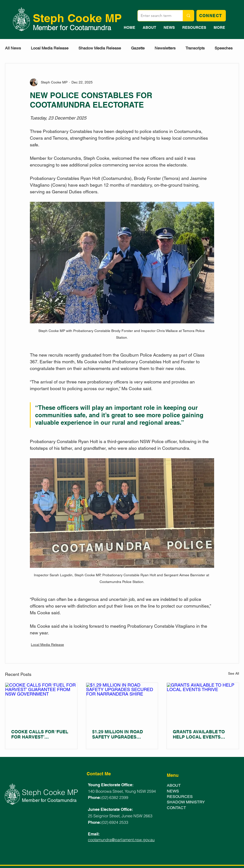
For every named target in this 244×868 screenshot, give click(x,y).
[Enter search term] (156, 16)
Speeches (224, 48)
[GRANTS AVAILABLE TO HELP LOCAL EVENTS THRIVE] (203, 703)
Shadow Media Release (100, 48)
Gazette (138, 48)
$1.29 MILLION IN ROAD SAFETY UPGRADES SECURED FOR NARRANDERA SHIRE (118, 734)
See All (234, 673)
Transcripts (195, 48)
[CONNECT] (211, 16)
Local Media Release (50, 48)
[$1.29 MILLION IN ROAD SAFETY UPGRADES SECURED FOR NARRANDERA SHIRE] (122, 703)
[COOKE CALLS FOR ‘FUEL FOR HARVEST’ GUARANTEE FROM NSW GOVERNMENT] (41, 703)
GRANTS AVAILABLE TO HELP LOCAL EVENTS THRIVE (199, 734)
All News (13, 48)
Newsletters (165, 48)
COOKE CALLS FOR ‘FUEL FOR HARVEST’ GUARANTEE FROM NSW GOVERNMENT (40, 734)
